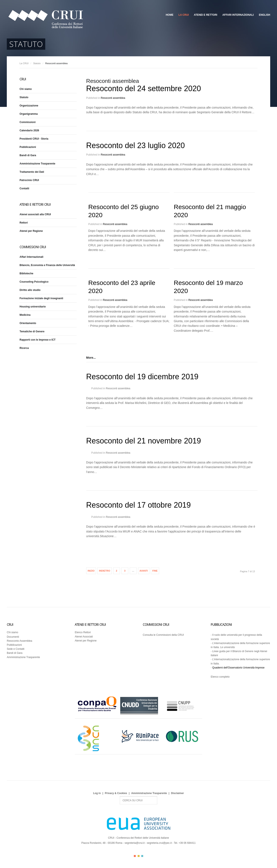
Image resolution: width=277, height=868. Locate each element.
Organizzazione (29, 106)
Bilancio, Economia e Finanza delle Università (47, 265)
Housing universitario (33, 307)
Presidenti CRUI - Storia (34, 139)
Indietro (105, 571)
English (265, 15)
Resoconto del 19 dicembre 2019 (142, 377)
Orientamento (28, 323)
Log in (97, 793)
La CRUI (184, 15)
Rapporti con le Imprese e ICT (37, 340)
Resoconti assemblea (113, 98)
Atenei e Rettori (205, 15)
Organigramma (29, 114)
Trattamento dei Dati (32, 172)
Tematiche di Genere (32, 331)
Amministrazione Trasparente (37, 164)
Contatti (24, 188)
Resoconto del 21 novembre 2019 (144, 441)
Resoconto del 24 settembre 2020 (144, 88)
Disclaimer (177, 793)
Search (120, 796)
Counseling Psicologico (34, 282)
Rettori (24, 223)
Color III (142, 856)
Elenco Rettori (83, 632)
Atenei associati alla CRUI (35, 214)
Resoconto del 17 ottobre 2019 (138, 505)
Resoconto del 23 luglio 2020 (136, 145)
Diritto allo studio (30, 290)
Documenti (13, 637)
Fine (155, 571)
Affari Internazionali (238, 15)
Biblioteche (26, 273)
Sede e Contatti (16, 649)
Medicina (25, 315)
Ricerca (24, 348)
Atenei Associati (84, 637)
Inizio (91, 571)
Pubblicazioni (28, 147)
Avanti (144, 571)
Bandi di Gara (28, 155)
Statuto (37, 63)
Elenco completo (220, 677)
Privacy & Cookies (116, 793)
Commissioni (28, 122)
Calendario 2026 (29, 130)
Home (170, 15)
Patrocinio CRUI (29, 180)
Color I (135, 856)
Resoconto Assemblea (19, 641)
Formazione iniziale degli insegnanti (41, 298)
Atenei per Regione (31, 231)
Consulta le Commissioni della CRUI (163, 635)
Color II (139, 856)
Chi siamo (26, 89)
